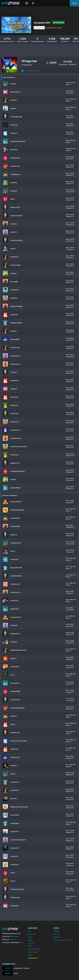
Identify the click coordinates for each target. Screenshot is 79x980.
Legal (30, 946)
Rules (30, 937)
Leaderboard (51, 28)
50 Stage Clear (29, 61)
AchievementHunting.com (63, 940)
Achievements (39, 28)
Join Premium (33, 958)
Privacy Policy (33, 952)
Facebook (57, 937)
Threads (57, 931)
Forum (59, 28)
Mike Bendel (15, 936)
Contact (31, 943)
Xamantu (13, 939)
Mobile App (32, 934)
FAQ (29, 931)
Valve (22, 942)
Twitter (57, 934)
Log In (74, 3)
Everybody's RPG (42, 23)
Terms (30, 955)
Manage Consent (34, 949)
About (30, 940)
